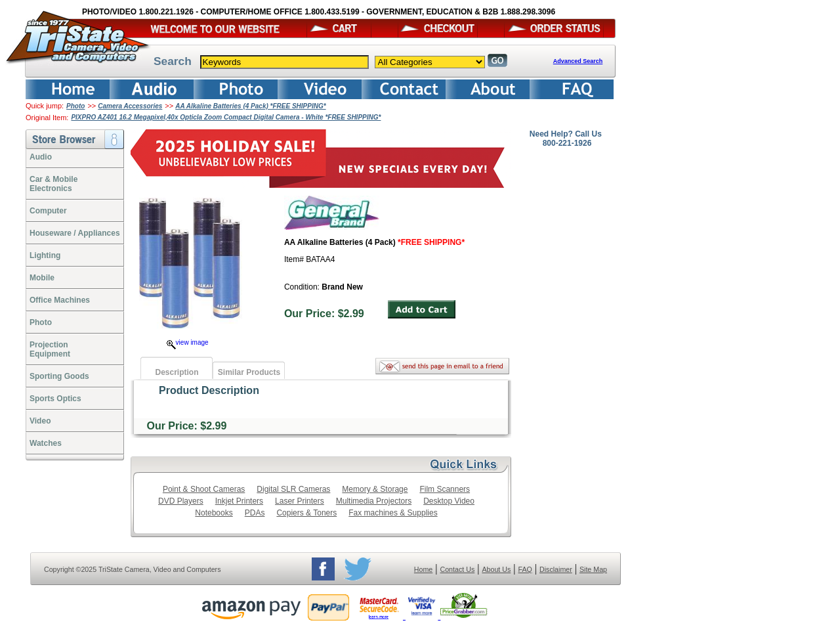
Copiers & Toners (306, 513)
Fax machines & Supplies (393, 513)
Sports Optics (55, 399)
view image (188, 342)
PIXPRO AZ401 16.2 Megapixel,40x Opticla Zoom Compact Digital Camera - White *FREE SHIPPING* (226, 117)
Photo (75, 106)
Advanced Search (578, 61)
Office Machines (60, 300)
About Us (496, 569)
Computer (48, 211)
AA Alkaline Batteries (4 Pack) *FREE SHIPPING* (250, 106)
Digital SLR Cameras (293, 489)
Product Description (209, 390)
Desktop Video (449, 501)
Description (177, 372)
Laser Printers (300, 501)
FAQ (525, 569)
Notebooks (214, 513)
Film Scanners (445, 489)
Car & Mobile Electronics (53, 184)
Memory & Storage (375, 489)
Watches (46, 443)
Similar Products (249, 372)
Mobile (42, 278)
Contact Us (458, 569)
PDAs (255, 513)
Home (423, 569)
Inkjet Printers (239, 501)
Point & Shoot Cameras (204, 489)
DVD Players (181, 501)
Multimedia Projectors (374, 501)
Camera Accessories (130, 106)
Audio (41, 157)
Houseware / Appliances (75, 233)
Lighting (45, 255)
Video (40, 421)
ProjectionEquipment (50, 349)
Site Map (593, 569)
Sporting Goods (59, 376)
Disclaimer (556, 569)
